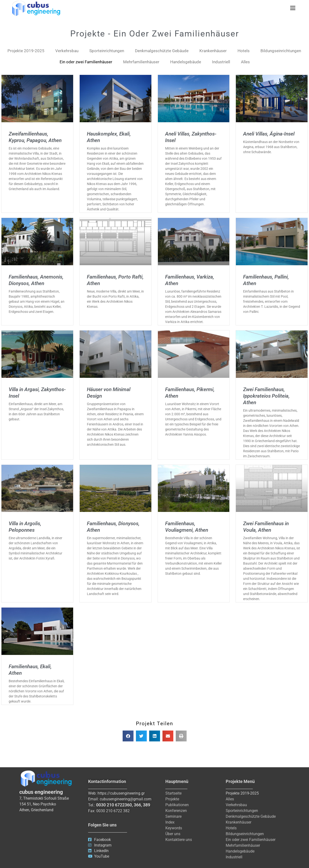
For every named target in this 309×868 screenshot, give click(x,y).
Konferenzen (176, 811)
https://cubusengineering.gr (121, 793)
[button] (128, 736)
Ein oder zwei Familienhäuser (86, 62)
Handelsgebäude (186, 62)
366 (137, 805)
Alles (245, 62)
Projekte (172, 799)
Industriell (221, 62)
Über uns (173, 834)
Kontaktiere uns (179, 840)
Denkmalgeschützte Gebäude (162, 51)
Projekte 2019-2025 (242, 793)
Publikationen (177, 805)
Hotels (244, 51)
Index (170, 822)
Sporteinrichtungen (107, 51)
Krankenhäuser (213, 51)
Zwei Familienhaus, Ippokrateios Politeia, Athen (266, 396)
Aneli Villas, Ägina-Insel (269, 134)
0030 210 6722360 (114, 805)
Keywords (174, 828)
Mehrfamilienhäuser (141, 62)
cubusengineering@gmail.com (126, 799)
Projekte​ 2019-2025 (26, 51)
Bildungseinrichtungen (281, 51)
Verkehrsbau (67, 51)
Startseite (173, 793)
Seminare (173, 816)
